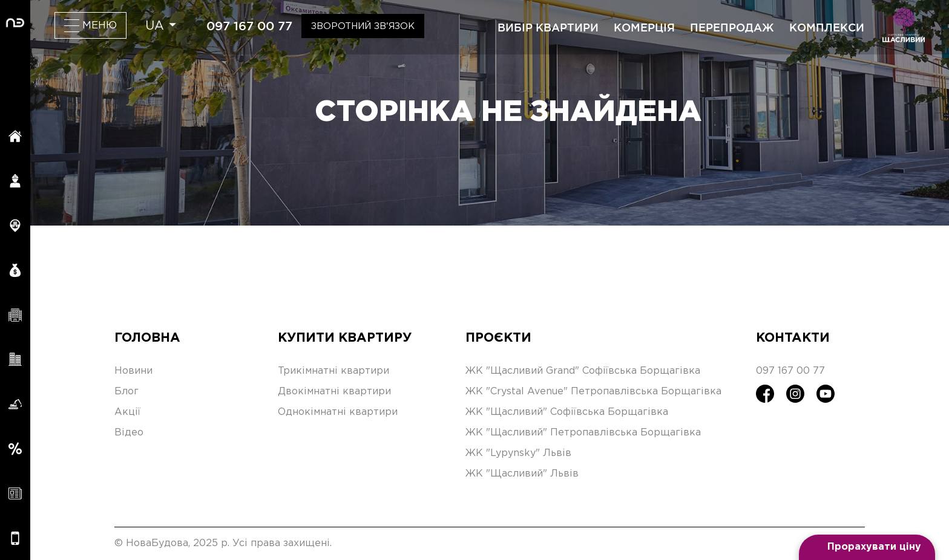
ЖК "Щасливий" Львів (522, 474)
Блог (126, 392)
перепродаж (732, 27)
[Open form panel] (867, 547)
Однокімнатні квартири (338, 412)
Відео (129, 433)
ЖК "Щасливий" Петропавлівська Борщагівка (583, 433)
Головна (147, 338)
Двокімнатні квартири (334, 392)
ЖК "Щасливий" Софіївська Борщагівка (567, 412)
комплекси (827, 27)
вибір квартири (548, 27)
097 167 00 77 (249, 26)
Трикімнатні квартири (333, 371)
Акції (127, 412)
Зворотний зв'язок (363, 26)
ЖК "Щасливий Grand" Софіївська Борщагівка (583, 371)
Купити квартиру (345, 338)
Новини (133, 371)
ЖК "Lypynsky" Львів (518, 453)
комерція (644, 27)
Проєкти (498, 338)
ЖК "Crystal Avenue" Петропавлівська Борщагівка (593, 392)
